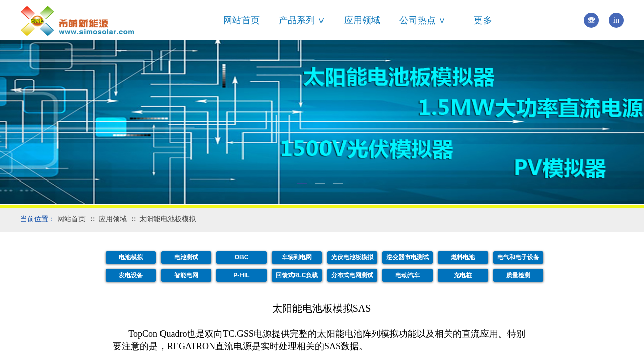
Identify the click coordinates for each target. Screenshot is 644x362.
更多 (483, 20)
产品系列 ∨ (302, 20)
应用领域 (362, 20)
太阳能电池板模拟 (168, 219)
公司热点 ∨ (423, 20)
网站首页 (242, 20)
